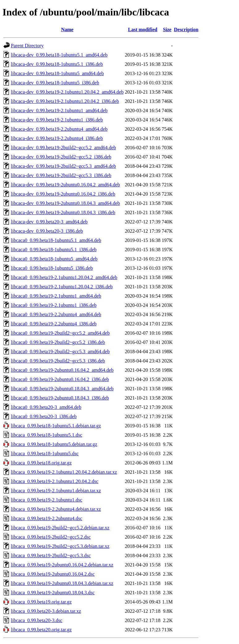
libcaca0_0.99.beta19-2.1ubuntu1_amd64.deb (56, 296)
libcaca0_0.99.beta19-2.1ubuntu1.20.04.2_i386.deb (62, 287)
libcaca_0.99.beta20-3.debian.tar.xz (46, 611)
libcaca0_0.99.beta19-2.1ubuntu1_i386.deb (54, 305)
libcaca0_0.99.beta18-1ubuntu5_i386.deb (52, 268)
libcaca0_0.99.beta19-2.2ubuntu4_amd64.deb (56, 314)
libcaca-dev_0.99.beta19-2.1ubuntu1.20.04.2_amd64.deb (67, 92)
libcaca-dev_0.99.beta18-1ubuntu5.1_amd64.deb (59, 55)
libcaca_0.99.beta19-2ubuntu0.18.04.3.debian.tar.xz (62, 583)
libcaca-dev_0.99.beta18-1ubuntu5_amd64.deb (57, 73)
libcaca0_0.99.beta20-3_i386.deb (44, 416)
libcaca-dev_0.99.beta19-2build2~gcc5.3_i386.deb (61, 175)
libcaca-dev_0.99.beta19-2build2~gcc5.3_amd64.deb (63, 166)
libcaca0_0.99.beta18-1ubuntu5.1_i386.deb (54, 250)
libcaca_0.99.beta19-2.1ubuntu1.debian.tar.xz (56, 491)
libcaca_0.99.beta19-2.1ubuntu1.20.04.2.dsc (55, 481)
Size (167, 30)
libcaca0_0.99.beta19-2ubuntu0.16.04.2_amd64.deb (62, 370)
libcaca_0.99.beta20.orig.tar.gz (41, 630)
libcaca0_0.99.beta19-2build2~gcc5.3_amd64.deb (60, 352)
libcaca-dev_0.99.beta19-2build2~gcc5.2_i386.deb (61, 157)
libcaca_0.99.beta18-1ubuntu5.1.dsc (47, 435)
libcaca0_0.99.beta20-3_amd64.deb (46, 407)
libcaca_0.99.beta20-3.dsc (37, 620)
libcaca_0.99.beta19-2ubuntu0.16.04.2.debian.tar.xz (62, 565)
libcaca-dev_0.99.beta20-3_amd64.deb (49, 222)
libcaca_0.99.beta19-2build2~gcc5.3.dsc (51, 555)
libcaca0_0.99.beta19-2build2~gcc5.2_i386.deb (58, 342)
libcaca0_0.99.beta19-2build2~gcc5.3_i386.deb (58, 361)
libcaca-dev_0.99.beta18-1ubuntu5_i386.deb (55, 83)
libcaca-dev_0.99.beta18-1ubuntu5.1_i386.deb (57, 64)
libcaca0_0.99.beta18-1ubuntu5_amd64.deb (54, 259)
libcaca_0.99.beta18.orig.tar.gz (41, 463)
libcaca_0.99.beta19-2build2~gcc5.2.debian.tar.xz (60, 528)
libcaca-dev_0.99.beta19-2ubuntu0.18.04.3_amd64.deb (65, 203)
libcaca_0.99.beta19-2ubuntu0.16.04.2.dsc (53, 574)
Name (67, 30)
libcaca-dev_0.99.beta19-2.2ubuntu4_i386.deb (57, 138)
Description (186, 30)
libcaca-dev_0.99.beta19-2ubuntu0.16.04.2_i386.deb (63, 194)
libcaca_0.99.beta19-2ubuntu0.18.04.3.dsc (53, 593)
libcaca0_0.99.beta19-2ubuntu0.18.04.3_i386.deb (60, 398)
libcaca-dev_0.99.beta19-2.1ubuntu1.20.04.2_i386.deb (65, 101)
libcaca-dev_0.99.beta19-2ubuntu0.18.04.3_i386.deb (63, 212)
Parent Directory (27, 46)
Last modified (143, 30)
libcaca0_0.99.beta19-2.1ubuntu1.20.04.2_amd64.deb (64, 277)
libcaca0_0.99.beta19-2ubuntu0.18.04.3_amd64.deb (62, 389)
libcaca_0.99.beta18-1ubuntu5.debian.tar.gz (54, 444)
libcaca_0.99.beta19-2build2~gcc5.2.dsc (51, 537)
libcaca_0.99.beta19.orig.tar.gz (41, 602)
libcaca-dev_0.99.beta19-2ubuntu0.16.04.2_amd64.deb (65, 185)
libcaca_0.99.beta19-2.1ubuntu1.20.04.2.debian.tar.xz (64, 472)
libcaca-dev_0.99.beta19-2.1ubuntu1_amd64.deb (59, 110)
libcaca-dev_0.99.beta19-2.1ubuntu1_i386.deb (57, 120)
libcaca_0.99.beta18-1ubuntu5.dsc (45, 453)
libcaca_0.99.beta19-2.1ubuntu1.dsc (47, 500)
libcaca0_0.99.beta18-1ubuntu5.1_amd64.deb (56, 240)
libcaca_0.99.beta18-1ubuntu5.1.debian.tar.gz (56, 426)
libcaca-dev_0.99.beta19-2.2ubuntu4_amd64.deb (59, 129)
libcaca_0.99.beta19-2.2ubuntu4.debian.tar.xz (56, 509)
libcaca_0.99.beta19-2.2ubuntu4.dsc (47, 518)
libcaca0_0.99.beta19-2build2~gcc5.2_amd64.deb (60, 333)
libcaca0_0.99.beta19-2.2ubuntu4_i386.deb (54, 324)
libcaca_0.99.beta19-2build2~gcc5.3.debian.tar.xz (60, 546)
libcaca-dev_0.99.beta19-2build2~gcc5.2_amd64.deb (63, 148)
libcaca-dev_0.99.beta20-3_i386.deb (47, 231)
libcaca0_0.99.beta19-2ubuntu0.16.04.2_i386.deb (60, 379)
